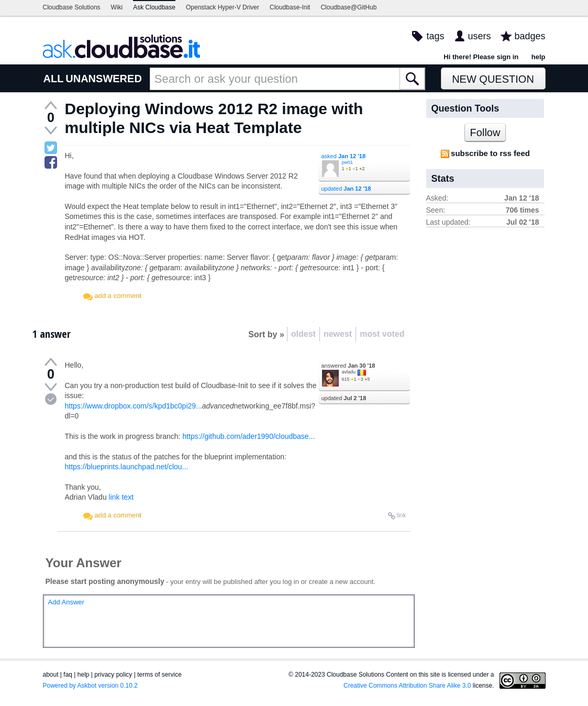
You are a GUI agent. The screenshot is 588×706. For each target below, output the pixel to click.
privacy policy (113, 675)
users (479, 36)
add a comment (118, 296)
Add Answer (66, 602)
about (51, 675)
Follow (485, 133)
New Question (493, 79)
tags (435, 36)
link (401, 515)
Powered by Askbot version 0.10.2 (90, 686)
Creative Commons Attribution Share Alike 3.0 (407, 686)
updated (346, 189)
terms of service (159, 675)
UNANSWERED (104, 79)
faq (68, 675)
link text (121, 497)
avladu (349, 372)
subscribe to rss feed (490, 153)
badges (530, 36)
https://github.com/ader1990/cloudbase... (248, 436)
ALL (54, 79)
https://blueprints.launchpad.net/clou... (127, 467)
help (539, 57)
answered (348, 366)
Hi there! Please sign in (481, 57)
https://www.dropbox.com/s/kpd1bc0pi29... (134, 406)
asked (344, 156)
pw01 (348, 162)
